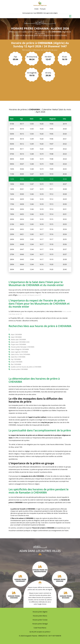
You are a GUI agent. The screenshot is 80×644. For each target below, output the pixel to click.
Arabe (36, 9)
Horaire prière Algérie (40, 612)
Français (43, 9)
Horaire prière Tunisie (40, 620)
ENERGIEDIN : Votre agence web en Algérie (47, 13)
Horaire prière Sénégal (40, 624)
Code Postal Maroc (40, 628)
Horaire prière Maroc (40, 616)
